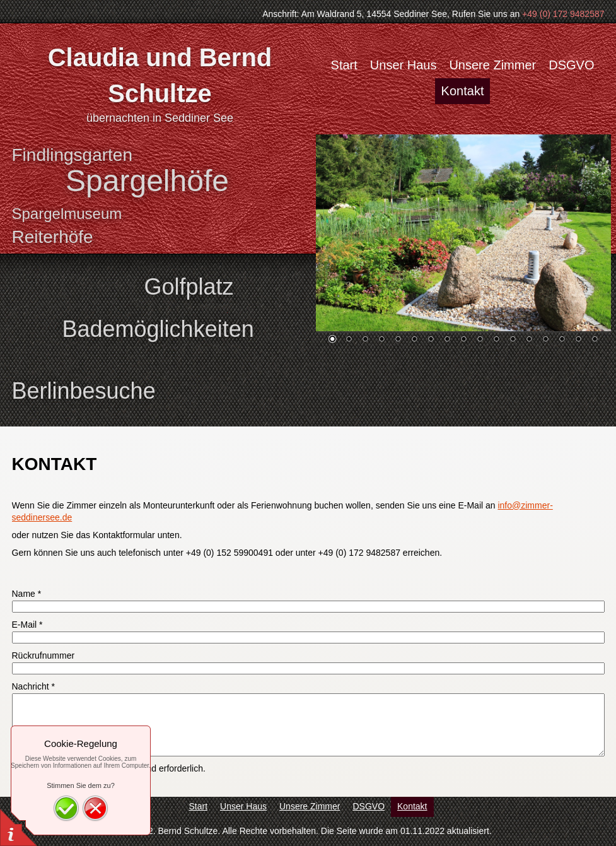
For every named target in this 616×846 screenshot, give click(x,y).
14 (545, 340)
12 (513, 340)
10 (480, 340)
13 (529, 340)
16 (578, 340)
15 (562, 340)
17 (595, 340)
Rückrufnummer (44, 655)
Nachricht (33, 686)
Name (27, 594)
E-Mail (27, 625)
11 (496, 340)
